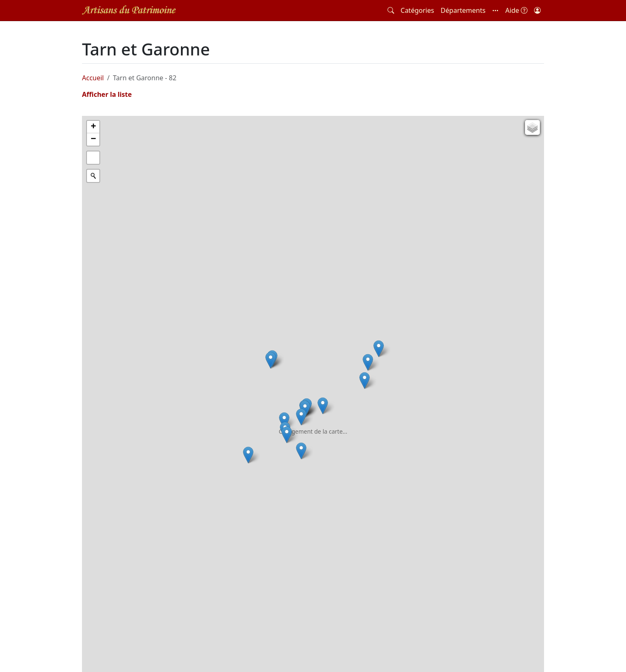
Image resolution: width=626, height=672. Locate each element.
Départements (463, 10)
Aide (516, 10)
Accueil (93, 78)
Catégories (418, 10)
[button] (496, 10)
